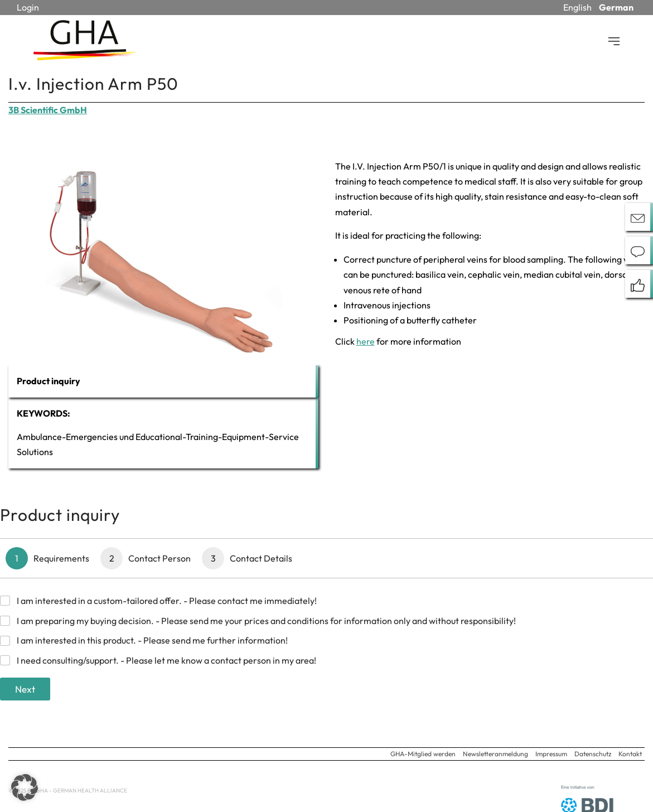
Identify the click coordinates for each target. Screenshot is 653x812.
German (616, 7)
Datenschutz (593, 754)
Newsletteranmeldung (495, 754)
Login (28, 7)
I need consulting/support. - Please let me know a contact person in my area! (166, 660)
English (577, 7)
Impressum (551, 754)
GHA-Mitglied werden (423, 754)
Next (25, 689)
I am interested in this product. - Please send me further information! (152, 640)
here (366, 341)
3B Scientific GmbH (48, 110)
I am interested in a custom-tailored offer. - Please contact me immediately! (167, 601)
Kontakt (630, 754)
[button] (25, 787)
